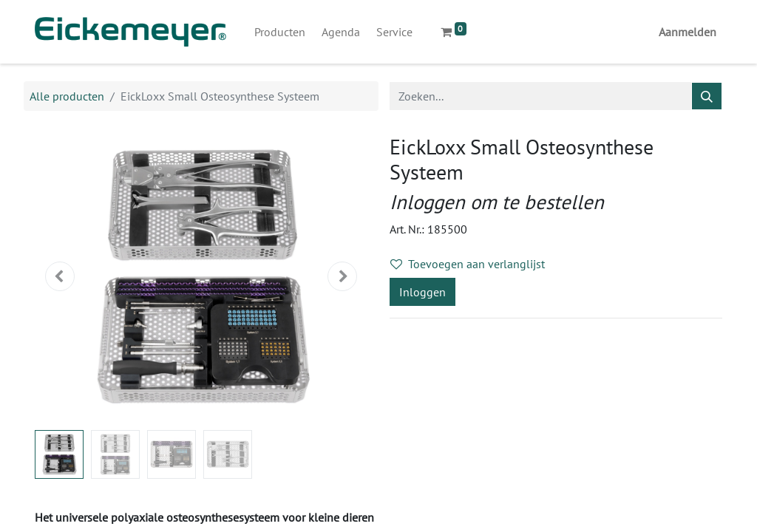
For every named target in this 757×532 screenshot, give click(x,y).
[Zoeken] (707, 96)
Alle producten (67, 96)
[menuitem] (280, 32)
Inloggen (422, 292)
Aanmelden (688, 32)
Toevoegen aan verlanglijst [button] (468, 264)
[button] (60, 276)
